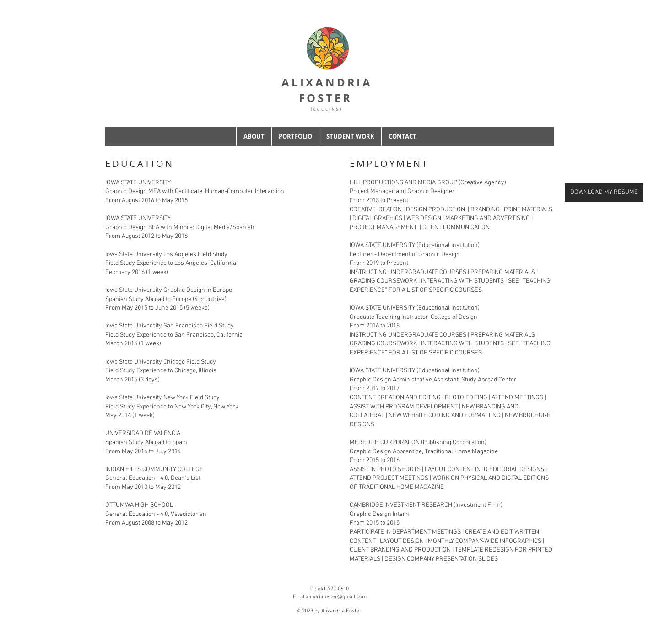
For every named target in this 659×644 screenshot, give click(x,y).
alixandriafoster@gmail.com (333, 597)
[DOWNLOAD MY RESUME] (604, 193)
